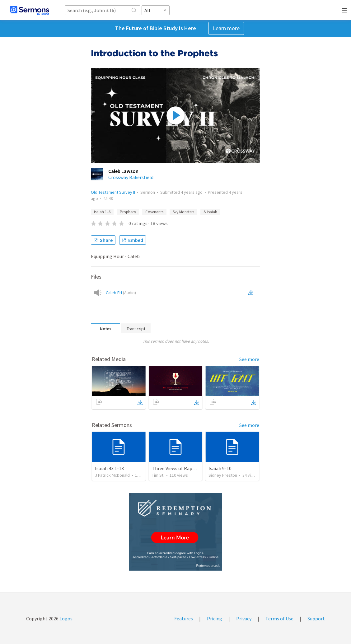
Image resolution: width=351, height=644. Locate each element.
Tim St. (158, 475)
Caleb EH (121, 293)
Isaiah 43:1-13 (109, 468)
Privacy (244, 619)
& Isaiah (210, 212)
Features (184, 619)
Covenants (154, 212)
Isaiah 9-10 (220, 468)
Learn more (226, 28)
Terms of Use (279, 619)
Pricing (215, 619)
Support (316, 619)
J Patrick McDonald (112, 475)
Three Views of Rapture (177, 468)
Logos (66, 619)
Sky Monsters (183, 212)
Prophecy (128, 212)
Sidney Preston (223, 475)
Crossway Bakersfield (131, 177)
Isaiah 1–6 (102, 212)
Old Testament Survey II (113, 192)
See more (249, 359)
